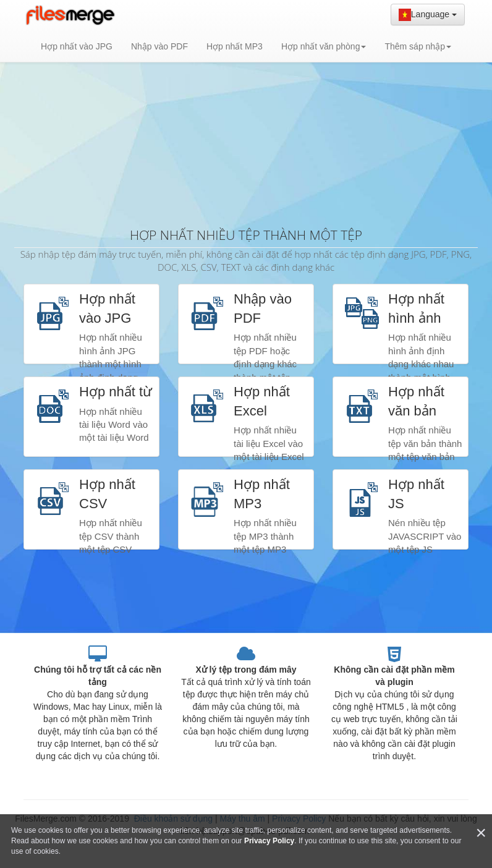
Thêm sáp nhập (418, 46)
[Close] (481, 833)
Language (428, 15)
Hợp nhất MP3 (235, 46)
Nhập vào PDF (159, 46)
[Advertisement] (246, 124)
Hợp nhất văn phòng (324, 46)
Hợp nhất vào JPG (77, 46)
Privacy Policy (269, 841)
